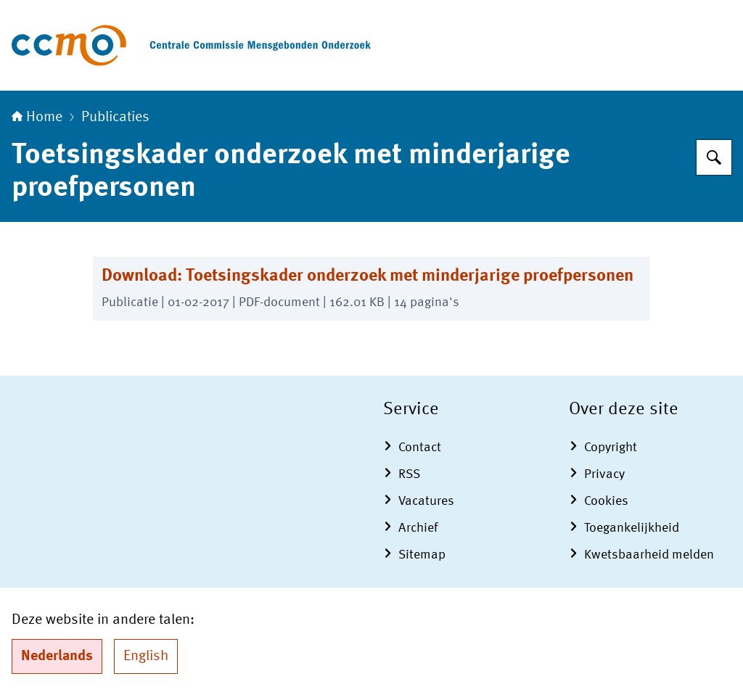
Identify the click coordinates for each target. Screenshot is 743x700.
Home (37, 118)
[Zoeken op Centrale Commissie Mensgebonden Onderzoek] (714, 157)
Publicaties (115, 118)
